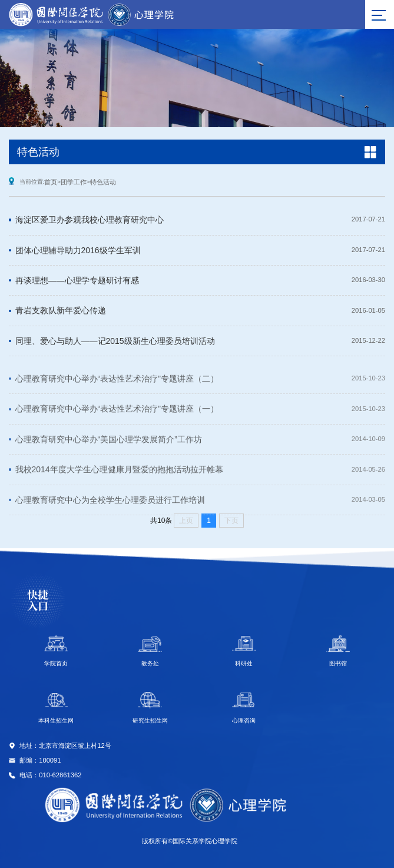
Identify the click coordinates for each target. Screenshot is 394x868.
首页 (51, 182)
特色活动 (103, 182)
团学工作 (74, 182)
